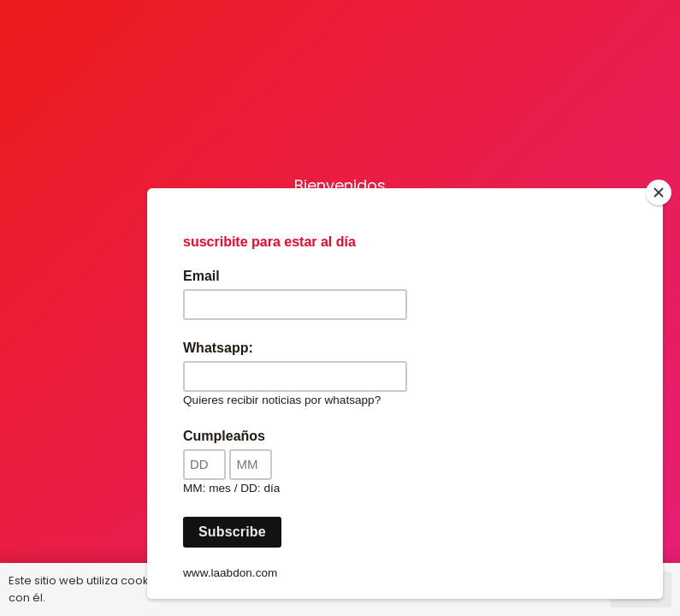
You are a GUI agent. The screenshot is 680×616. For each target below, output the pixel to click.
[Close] (659, 192)
